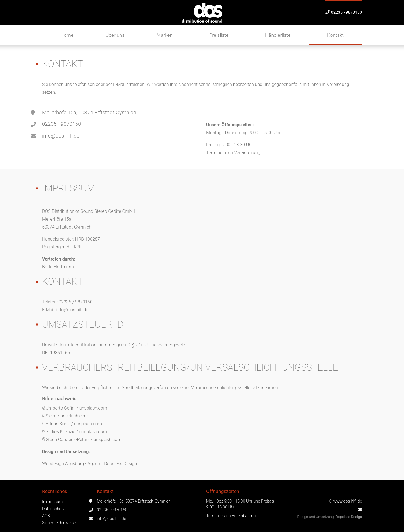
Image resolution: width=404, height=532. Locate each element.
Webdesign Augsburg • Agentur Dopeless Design (89, 464)
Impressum (52, 502)
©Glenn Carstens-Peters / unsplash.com (82, 439)
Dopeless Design (349, 517)
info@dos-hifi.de (61, 136)
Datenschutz (53, 509)
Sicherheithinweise (59, 523)
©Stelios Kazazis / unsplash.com (74, 432)
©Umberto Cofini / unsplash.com (75, 408)
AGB (46, 516)
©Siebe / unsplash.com (65, 416)
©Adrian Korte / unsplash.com (72, 424)
